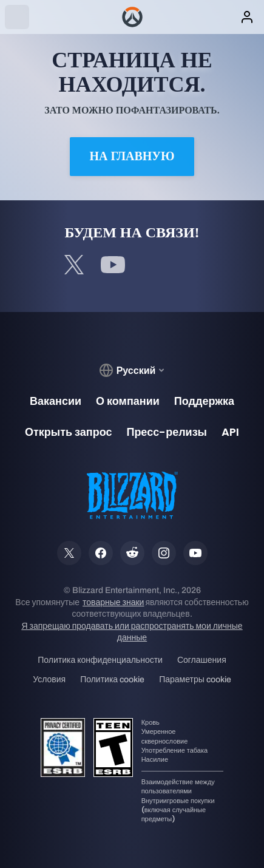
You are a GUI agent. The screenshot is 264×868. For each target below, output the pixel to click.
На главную (132, 156)
